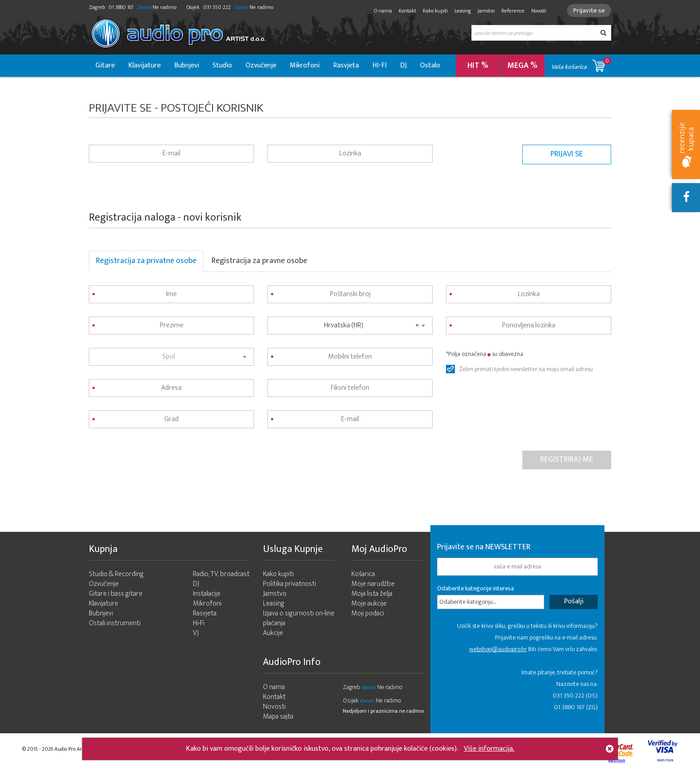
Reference (513, 11)
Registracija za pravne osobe (259, 261)
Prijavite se (589, 10)
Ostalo (430, 65)
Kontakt (407, 11)
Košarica (363, 574)
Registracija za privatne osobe (146, 261)
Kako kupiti (435, 11)
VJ (196, 633)
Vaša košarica (581, 64)
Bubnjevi (187, 65)
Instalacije (207, 594)
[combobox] (171, 357)
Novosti (539, 11)
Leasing (463, 11)
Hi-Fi (199, 623)
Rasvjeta (346, 65)
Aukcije (273, 633)
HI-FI (379, 65)
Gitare (105, 65)
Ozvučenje (261, 65)
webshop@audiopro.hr (498, 649)
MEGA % (523, 66)
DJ (403, 65)
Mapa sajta (278, 717)
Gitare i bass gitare (116, 594)
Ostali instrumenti (115, 623)
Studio (222, 65)
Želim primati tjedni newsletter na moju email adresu (526, 369)
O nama (383, 11)
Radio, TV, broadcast (221, 574)
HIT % (478, 66)
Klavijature (144, 65)
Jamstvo (486, 11)
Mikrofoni (305, 65)
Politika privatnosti (290, 584)
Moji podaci (368, 613)
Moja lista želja (372, 594)
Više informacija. (489, 749)
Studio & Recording (116, 574)
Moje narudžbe (373, 584)
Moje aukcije (369, 604)
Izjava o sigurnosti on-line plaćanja (299, 618)
